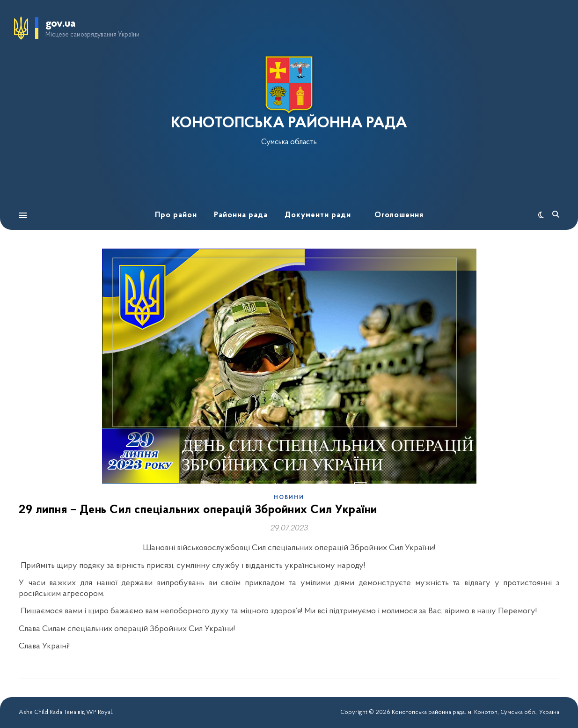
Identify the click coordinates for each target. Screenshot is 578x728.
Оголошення (399, 215)
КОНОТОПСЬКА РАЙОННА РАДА (289, 124)
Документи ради (318, 215)
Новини (289, 498)
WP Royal (99, 712)
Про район (176, 215)
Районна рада (241, 215)
